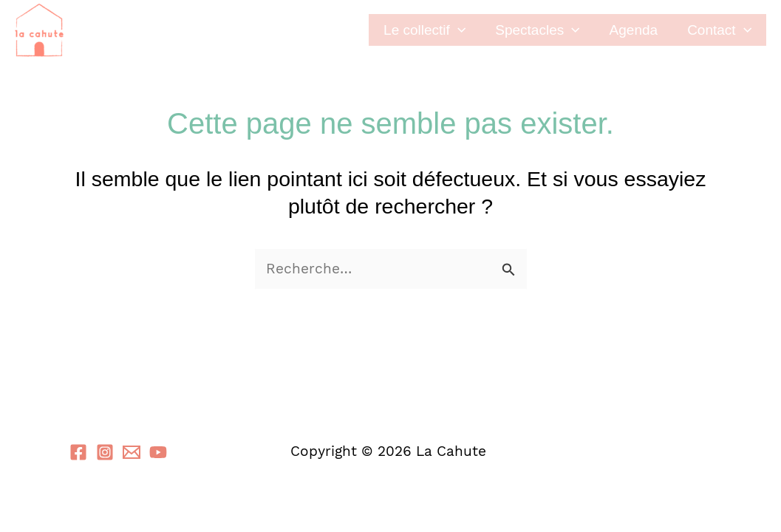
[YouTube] (158, 452)
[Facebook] (78, 452)
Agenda (634, 30)
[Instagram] (105, 452)
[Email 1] (132, 452)
